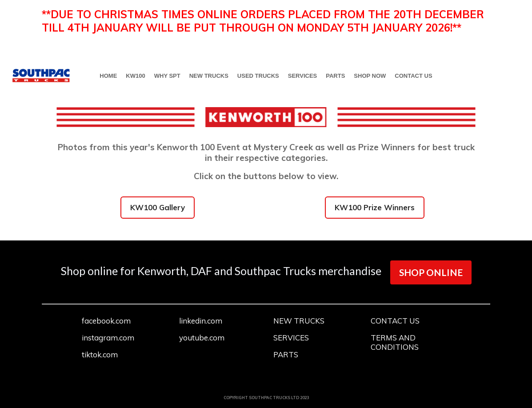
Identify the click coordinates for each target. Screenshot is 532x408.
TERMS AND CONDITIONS (395, 342)
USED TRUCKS (258, 76)
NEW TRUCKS (209, 76)
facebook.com (106, 321)
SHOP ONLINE (431, 272)
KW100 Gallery (158, 207)
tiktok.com (100, 354)
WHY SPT (167, 76)
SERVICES (303, 76)
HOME (108, 76)
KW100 (135, 76)
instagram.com (108, 338)
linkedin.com (201, 321)
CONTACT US (413, 76)
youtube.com (202, 338)
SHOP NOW (370, 76)
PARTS (335, 76)
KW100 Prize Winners (375, 207)
